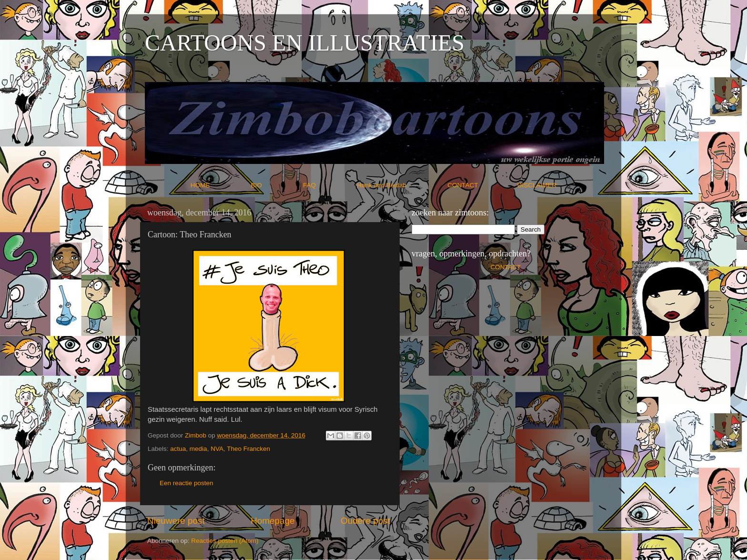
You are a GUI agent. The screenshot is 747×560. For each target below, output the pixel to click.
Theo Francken (248, 449)
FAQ (329, 185)
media (198, 449)
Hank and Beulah (401, 185)
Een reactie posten (187, 483)
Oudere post (365, 521)
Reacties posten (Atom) (225, 541)
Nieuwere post (176, 521)
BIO (276, 185)
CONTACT (482, 185)
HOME (220, 185)
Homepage (273, 521)
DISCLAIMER (537, 185)
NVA (217, 449)
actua (178, 449)
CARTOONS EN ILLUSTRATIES (305, 43)
